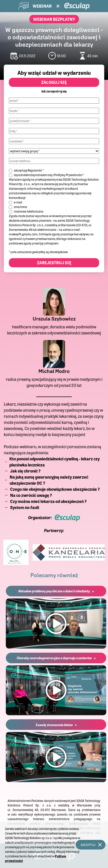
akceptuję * (29, 170)
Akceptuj (88, 845)
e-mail (18, 202)
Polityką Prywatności (68, 175)
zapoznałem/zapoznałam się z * (49, 175)
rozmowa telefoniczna (29, 211)
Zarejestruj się (54, 263)
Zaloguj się (54, 82)
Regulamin (35, 170)
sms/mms (20, 207)
